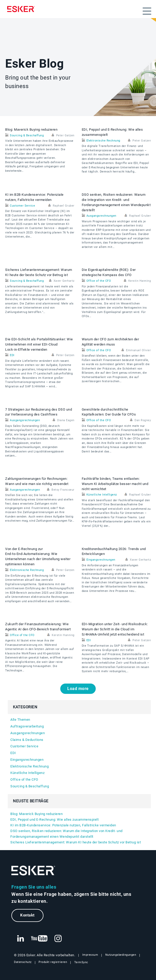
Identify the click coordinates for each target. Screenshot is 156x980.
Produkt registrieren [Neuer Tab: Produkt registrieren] (53, 962)
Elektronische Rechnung (103, 141)
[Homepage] (22, 9)
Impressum (90, 955)
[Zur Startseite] (33, 871)
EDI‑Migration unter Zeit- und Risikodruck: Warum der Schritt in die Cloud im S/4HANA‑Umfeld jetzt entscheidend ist (115, 629)
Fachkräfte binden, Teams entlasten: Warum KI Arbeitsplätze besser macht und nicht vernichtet (115, 484)
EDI (12, 355)
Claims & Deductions (27, 740)
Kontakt (27, 915)
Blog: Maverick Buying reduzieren (31, 130)
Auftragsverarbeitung (27, 726)
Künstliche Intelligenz (102, 495)
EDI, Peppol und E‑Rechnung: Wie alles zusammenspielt (54, 820)
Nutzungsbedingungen (121, 955)
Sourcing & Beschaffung (27, 135)
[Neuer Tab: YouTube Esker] (39, 939)
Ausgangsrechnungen (101, 216)
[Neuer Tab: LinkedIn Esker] (20, 939)
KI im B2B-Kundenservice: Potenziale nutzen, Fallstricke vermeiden (63, 825)
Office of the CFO (99, 281)
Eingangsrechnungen (101, 560)
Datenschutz (23, 962)
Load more (78, 689)
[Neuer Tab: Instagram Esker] (58, 939)
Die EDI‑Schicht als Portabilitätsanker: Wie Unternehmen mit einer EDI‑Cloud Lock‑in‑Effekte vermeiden (39, 344)
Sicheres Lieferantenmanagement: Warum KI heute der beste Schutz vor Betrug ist (76, 842)
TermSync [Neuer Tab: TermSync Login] (81, 962)
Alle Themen (20, 720)
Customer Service (22, 206)
